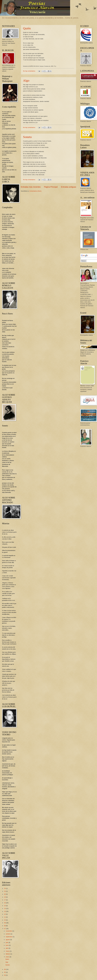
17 (5, 900)
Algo (26, 80)
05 (5, 972)
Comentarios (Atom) (35, 191)
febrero (8, 954)
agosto (8, 940)
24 (5, 888)
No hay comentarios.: (30, 71)
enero (8, 957)
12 (5, 914)
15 (5, 906)
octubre (8, 934)
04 (5, 975)
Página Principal (51, 187)
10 (5, 920)
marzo (8, 951)
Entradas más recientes (31, 187)
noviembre (9, 931)
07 (5, 929)
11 (5, 917)
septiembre (9, 937)
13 (5, 911)
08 (5, 926)
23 (5, 891)
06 (5, 969)
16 (5, 903)
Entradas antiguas (69, 187)
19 (5, 897)
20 (5, 894)
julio (7, 942)
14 (5, 908)
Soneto (27, 137)
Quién (27, 28)
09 (5, 923)
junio (7, 945)
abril (7, 948)
